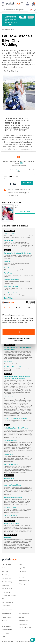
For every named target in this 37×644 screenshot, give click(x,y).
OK (18, 332)
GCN (21, 163)
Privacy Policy (6, 592)
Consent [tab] (7, 308)
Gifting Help (22, 584)
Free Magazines (6, 578)
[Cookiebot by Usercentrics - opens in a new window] (26, 302)
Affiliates (4, 621)
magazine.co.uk (23, 624)
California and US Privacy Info (9, 597)
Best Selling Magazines (8, 575)
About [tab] (30, 308)
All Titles (4, 568)
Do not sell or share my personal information (18, 339)
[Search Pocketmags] (4, 10)
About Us (21, 617)
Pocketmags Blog (7, 582)
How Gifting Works (24, 581)
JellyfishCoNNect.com (25, 628)
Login (18, 170)
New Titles (5, 571)
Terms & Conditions (7, 602)
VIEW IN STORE (25, 212)
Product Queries (7, 617)
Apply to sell (5, 633)
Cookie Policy (6, 606)
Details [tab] (19, 308)
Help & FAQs (22, 568)
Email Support (22, 571)
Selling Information (7, 630)
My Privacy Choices (8, 609)
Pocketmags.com (23, 621)
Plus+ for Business (7, 589)
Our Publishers (6, 585)
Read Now (27, 183)
